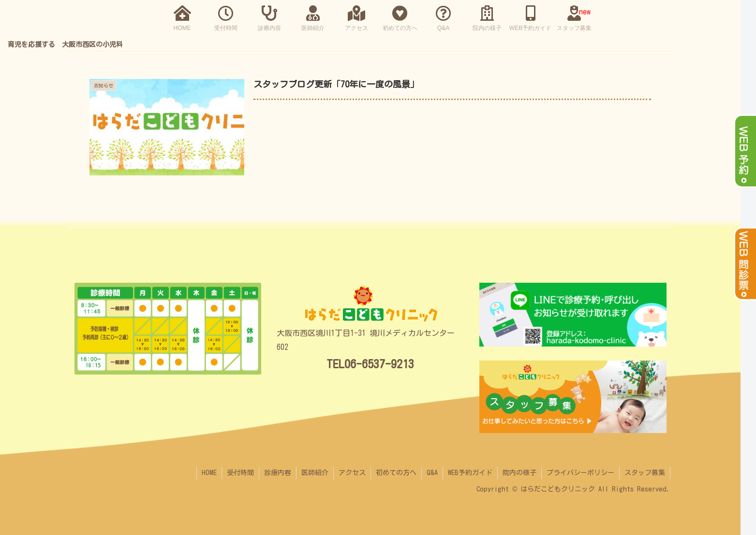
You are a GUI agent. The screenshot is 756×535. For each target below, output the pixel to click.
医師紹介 (315, 473)
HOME (209, 473)
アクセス (352, 473)
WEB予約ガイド (470, 473)
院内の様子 (519, 473)
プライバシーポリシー (580, 473)
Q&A (432, 473)
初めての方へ (396, 473)
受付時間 (240, 473)
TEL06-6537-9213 (370, 364)
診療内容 (278, 473)
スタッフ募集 (645, 473)
